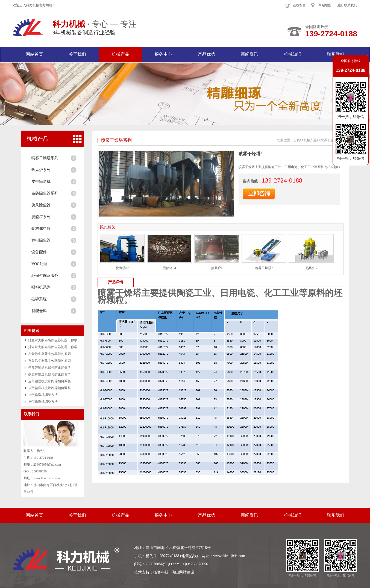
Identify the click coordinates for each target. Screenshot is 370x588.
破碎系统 (39, 299)
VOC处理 (39, 264)
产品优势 (207, 54)
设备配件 (39, 252)
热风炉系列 (41, 170)
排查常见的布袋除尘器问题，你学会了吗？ (59, 340)
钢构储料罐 (41, 229)
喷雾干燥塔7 (264, 268)
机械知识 (293, 54)
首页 (297, 140)
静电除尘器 (41, 240)
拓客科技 (161, 572)
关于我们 (77, 54)
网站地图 (325, 5)
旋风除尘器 (41, 205)
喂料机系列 (41, 287)
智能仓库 (39, 311)
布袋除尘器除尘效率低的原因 (49, 354)
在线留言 (299, 5)
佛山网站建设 (183, 572)
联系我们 (351, 5)
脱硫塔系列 (41, 217)
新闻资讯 (249, 54)
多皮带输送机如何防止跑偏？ (49, 367)
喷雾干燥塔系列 (45, 158)
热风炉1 (217, 268)
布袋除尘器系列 (45, 193)
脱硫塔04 (169, 268)
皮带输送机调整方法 (43, 395)
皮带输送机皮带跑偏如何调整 (49, 381)
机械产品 (121, 54)
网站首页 (34, 54)
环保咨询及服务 (45, 276)
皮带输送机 (41, 182)
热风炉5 (311, 268)
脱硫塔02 (122, 268)
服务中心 (163, 54)
